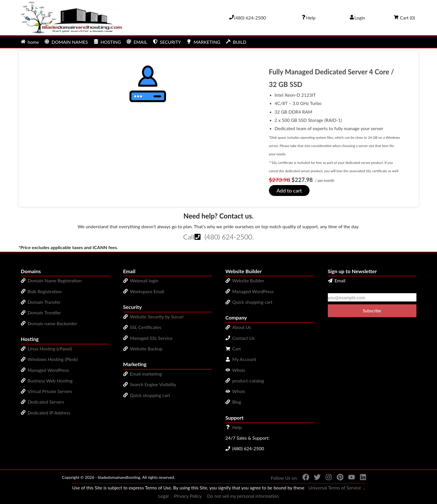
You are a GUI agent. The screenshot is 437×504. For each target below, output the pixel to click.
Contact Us (244, 338)
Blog (237, 402)
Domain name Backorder (52, 323)
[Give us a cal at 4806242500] (248, 18)
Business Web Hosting (50, 381)
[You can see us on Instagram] (326, 478)
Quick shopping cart (150, 395)
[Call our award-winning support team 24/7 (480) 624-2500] (308, 18)
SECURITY (167, 42)
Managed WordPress (48, 370)
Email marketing (146, 374)
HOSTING (107, 42)
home (30, 42)
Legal (163, 496)
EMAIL (137, 42)
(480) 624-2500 (228, 237)
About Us (242, 327)
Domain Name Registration (55, 280)
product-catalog (248, 381)
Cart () (404, 18)
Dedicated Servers (46, 402)
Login (357, 18)
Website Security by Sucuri (157, 317)
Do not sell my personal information (243, 496)
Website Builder (248, 280)
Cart (237, 349)
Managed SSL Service (151, 338)
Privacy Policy (188, 496)
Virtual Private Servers (50, 391)
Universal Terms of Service (335, 488)
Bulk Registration (45, 291)
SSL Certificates (146, 327)
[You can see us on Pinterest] (338, 478)
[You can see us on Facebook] (304, 478)
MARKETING (203, 42)
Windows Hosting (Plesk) (53, 359)
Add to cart (289, 191)
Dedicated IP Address (49, 413)
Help (237, 427)
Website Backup (146, 349)
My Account (244, 359)
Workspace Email (147, 291)
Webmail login (144, 280)
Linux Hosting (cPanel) (50, 349)
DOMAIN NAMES (66, 42)
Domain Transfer (44, 302)
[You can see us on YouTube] (349, 478)
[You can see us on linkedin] (361, 478)
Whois (239, 370)
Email (337, 280)
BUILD (236, 42)
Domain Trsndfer (44, 312)
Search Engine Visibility (153, 384)
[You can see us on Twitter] (315, 478)
